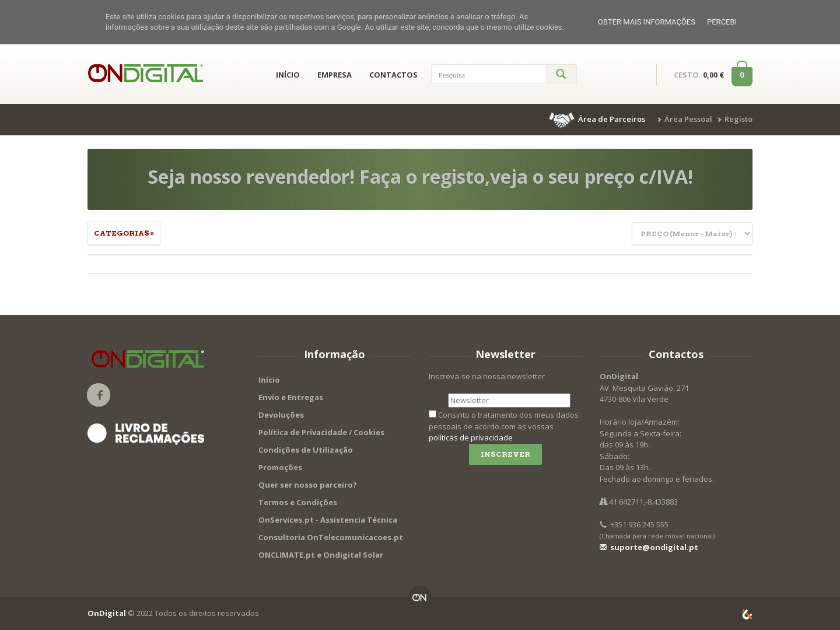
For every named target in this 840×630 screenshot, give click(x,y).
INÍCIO (288, 75)
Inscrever (505, 454)
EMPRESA (335, 75)
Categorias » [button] (124, 233)
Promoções (280, 467)
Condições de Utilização (306, 450)
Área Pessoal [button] (688, 119)
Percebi (722, 22)
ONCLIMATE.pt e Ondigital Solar (321, 555)
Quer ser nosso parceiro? (308, 485)
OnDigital (107, 613)
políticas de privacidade (471, 437)
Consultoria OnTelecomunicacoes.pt (331, 537)
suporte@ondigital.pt (649, 547)
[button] (598, 119)
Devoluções (281, 415)
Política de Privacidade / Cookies (321, 432)
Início (269, 380)
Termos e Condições (298, 502)
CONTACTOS (393, 75)
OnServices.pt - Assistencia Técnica (328, 520)
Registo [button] (738, 119)
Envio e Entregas (291, 397)
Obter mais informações (647, 22)
